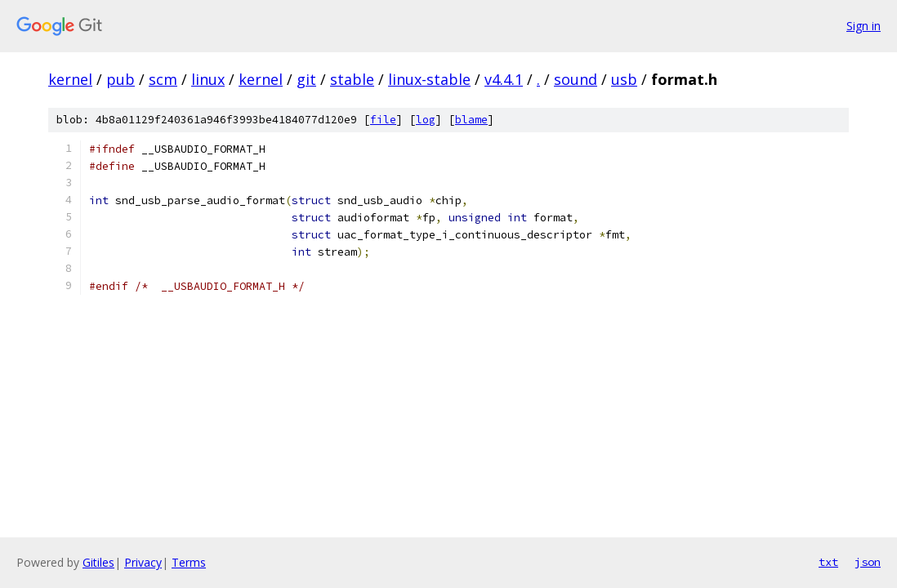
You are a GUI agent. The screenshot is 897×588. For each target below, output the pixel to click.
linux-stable (429, 79)
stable (352, 79)
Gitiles (98, 562)
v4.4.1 (504, 79)
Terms (189, 562)
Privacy (143, 562)
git (306, 79)
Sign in (864, 26)
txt (828, 562)
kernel (70, 79)
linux (208, 79)
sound (576, 79)
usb (624, 79)
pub (120, 79)
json (868, 562)
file (383, 120)
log (426, 120)
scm (163, 79)
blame (471, 120)
